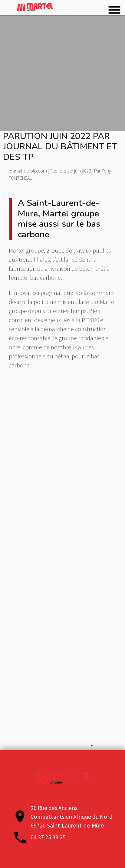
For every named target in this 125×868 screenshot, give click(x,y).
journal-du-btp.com (28, 171)
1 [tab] (92, 746)
